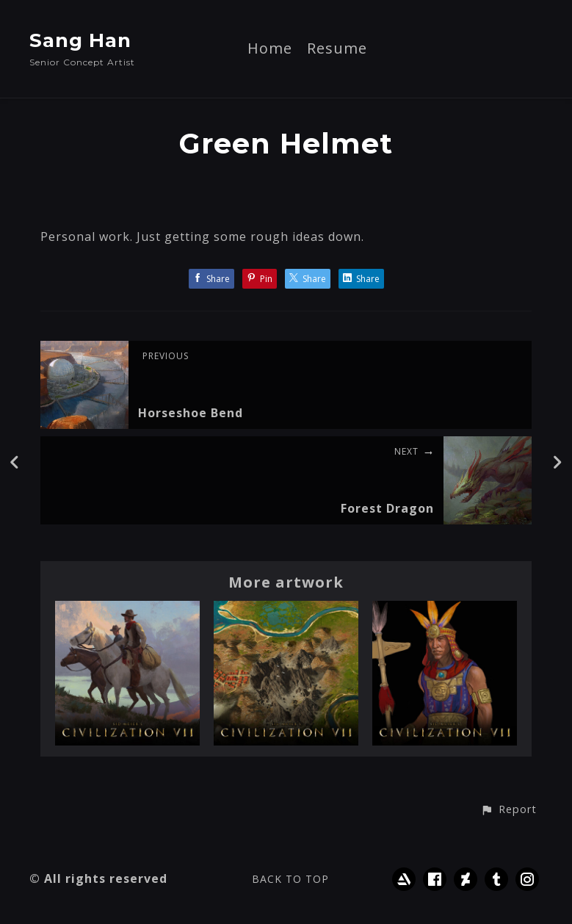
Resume (337, 49)
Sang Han (80, 40)
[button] (508, 810)
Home (270, 49)
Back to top (290, 879)
